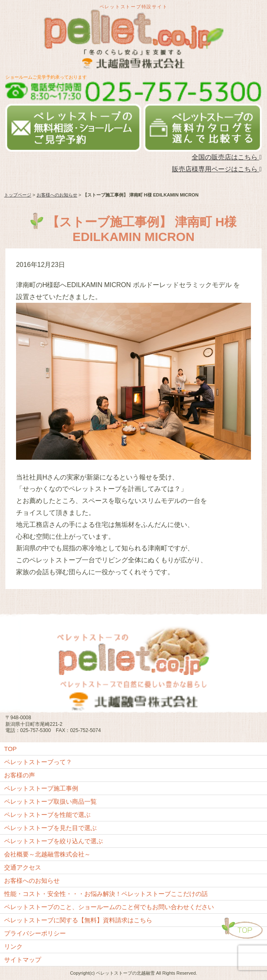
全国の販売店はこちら (227, 157)
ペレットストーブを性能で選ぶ (47, 815)
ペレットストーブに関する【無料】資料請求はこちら (78, 920)
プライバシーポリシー (35, 933)
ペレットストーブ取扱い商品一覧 (50, 801)
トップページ (18, 195)
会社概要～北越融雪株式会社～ (47, 854)
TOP (10, 749)
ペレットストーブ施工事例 (41, 788)
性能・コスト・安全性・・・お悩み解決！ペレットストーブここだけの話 (106, 894)
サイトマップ (23, 960)
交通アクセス (23, 867)
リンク (13, 946)
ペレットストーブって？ (38, 762)
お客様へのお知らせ (57, 195)
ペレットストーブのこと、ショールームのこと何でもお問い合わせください (109, 907)
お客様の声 (20, 775)
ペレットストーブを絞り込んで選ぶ (53, 841)
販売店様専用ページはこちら (217, 169)
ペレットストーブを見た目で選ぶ (50, 828)
